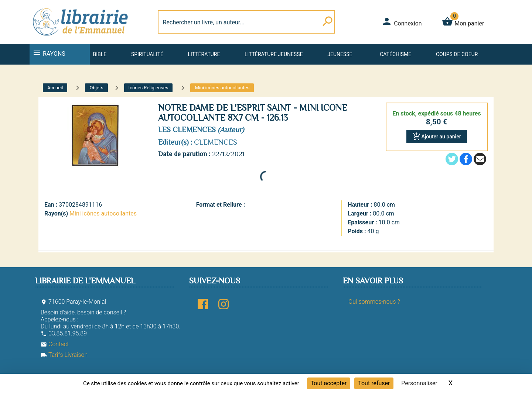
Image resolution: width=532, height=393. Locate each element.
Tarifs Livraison (64, 355)
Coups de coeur (457, 54)
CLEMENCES (216, 142)
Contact (55, 344)
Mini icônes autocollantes (103, 213)
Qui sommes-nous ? (374, 302)
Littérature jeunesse (274, 54)
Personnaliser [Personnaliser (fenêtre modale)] (419, 383)
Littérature (204, 54)
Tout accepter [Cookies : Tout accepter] (329, 383)
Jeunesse (340, 54)
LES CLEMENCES (187, 130)
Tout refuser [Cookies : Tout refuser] (374, 383)
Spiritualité (147, 54)
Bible (100, 54)
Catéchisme (395, 54)
